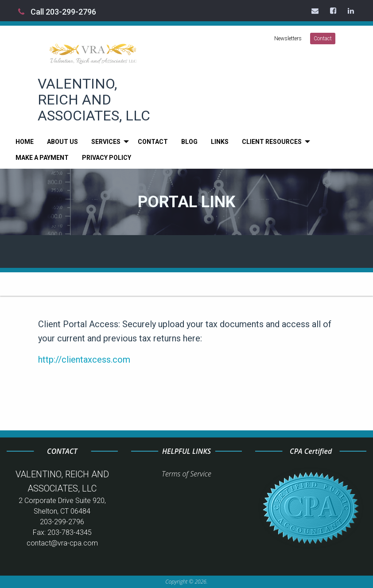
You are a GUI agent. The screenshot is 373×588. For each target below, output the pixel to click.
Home (25, 142)
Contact (323, 39)
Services (106, 142)
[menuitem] (25, 142)
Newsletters (288, 39)
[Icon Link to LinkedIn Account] (351, 11)
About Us (62, 142)
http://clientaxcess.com (84, 360)
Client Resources (272, 142)
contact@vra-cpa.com (62, 543)
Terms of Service (186, 474)
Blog (189, 142)
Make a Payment (42, 158)
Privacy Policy (107, 158)
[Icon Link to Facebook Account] (334, 11)
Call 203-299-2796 (57, 12)
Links (220, 142)
